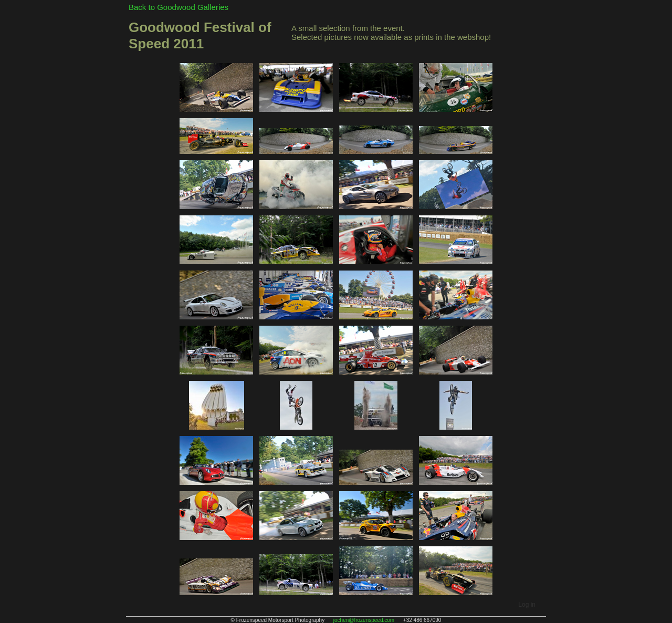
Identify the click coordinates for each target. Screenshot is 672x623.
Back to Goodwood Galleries (178, 7)
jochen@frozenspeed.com (364, 620)
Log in (527, 605)
